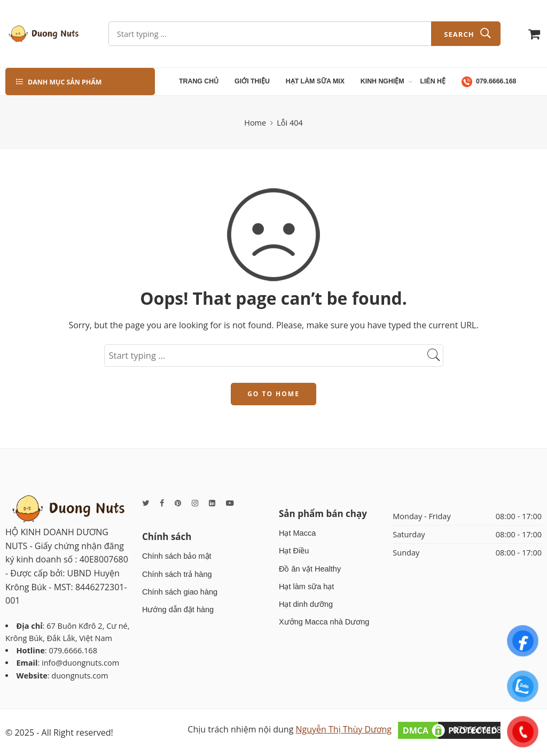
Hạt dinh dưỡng (306, 604)
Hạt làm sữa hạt (306, 587)
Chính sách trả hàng (177, 574)
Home (255, 123)
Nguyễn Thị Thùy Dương (344, 729)
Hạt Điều (294, 551)
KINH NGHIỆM (382, 82)
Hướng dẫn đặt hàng (178, 610)
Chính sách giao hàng (180, 592)
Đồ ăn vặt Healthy (310, 569)
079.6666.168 (489, 82)
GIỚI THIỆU (252, 81)
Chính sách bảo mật (177, 556)
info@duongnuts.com (80, 663)
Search (459, 34)
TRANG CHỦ (199, 81)
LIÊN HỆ (433, 81)
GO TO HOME (273, 394)
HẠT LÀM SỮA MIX (315, 81)
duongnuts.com (80, 676)
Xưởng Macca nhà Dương (324, 622)
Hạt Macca (297, 533)
